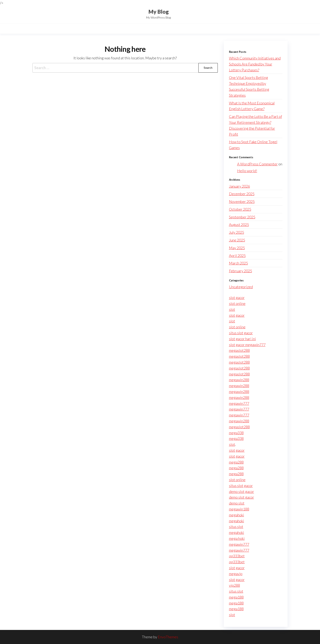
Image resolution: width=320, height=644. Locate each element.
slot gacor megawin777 (247, 345)
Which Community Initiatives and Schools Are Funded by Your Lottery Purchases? (255, 64)
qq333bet (237, 556)
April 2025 (237, 256)
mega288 (236, 462)
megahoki (237, 515)
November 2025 (242, 201)
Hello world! (247, 171)
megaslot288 (239, 350)
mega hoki (237, 538)
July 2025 (237, 232)
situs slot (236, 527)
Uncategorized (241, 287)
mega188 (236, 597)
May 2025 (237, 248)
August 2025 (239, 225)
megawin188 (239, 509)
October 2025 (240, 209)
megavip (236, 574)
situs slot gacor (241, 333)
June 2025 (237, 240)
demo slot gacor (242, 491)
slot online (237, 303)
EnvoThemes (168, 637)
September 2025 (242, 217)
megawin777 (239, 403)
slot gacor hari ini (242, 339)
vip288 (234, 585)
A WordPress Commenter (257, 164)
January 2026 (239, 186)
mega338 (236, 433)
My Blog (159, 12)
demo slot (237, 503)
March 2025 (238, 263)
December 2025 (242, 194)
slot (232, 309)
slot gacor (237, 298)
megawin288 (239, 380)
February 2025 (241, 271)
